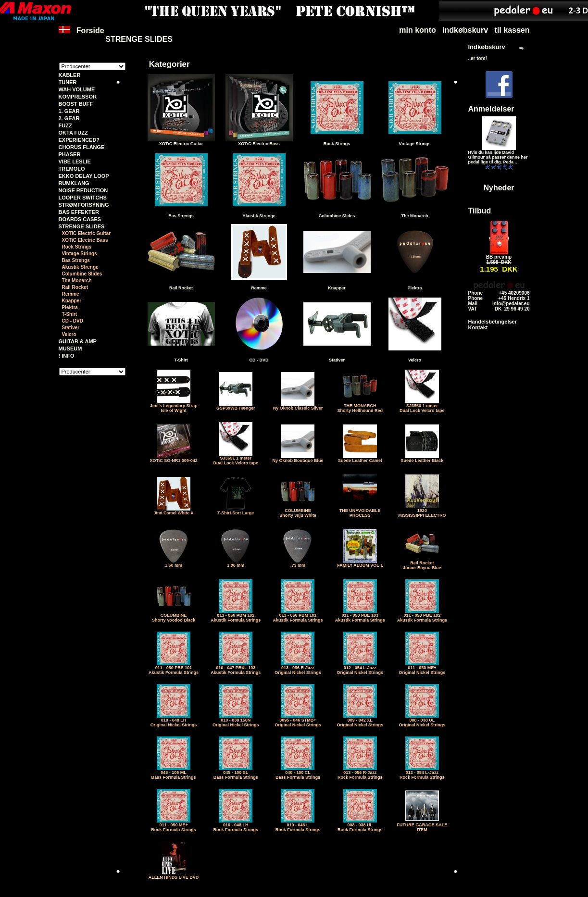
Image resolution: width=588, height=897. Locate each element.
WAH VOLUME (77, 89)
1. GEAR (69, 111)
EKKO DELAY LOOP (84, 176)
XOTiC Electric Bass (85, 240)
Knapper (72, 301)
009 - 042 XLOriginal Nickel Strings (360, 721)
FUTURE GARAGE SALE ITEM (422, 825)
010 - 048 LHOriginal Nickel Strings (174, 721)
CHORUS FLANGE (82, 147)
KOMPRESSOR (78, 97)
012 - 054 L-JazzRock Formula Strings (422, 773)
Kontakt (478, 327)
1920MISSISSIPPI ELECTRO (422, 511)
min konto (417, 30)
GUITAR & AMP (78, 341)
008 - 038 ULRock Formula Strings (360, 825)
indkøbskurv (465, 30)
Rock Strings (77, 247)
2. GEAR (69, 118)
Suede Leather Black (422, 459)
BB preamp (499, 257)
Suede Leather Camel (360, 459)
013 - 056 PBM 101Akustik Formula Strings (298, 616)
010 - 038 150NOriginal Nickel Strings (236, 721)
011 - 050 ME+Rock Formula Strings (174, 825)
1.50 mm (174, 563)
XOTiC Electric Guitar (87, 233)
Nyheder (499, 188)
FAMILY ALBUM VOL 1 (360, 563)
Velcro (69, 334)
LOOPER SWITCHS (83, 198)
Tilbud (480, 211)
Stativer (71, 328)
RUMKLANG (74, 183)
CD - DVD (73, 321)
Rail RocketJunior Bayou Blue (422, 563)
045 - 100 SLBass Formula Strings (236, 773)
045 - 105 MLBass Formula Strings (174, 773)
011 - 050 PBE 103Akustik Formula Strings (360, 616)
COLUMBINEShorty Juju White (298, 511)
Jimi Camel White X (174, 511)
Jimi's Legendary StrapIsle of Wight (174, 406)
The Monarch (77, 280)
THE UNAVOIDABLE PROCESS (360, 511)
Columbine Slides (82, 274)
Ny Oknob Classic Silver (298, 406)
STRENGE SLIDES (139, 39)
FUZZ (65, 125)
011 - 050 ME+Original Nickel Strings (422, 668)
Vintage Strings (80, 254)
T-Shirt (70, 314)
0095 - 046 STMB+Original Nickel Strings (298, 721)
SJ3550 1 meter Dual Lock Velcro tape (422, 406)
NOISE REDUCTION (83, 190)
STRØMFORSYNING (84, 205)
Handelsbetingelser (493, 322)
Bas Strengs (76, 260)
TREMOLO (72, 169)
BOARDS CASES (80, 219)
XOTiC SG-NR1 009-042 (173, 459)
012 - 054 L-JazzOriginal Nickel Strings (360, 668)
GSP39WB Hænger (236, 406)
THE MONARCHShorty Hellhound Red (360, 406)
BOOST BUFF (76, 104)
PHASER (70, 154)
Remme (71, 294)
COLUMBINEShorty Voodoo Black (174, 616)
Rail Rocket (75, 287)
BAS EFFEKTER (79, 212)
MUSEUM (70, 349)
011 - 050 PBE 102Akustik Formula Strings (422, 616)
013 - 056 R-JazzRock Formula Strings (360, 773)
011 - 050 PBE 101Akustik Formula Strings (174, 668)
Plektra (70, 307)
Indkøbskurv (487, 47)
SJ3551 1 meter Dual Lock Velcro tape (236, 459)
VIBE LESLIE (75, 162)
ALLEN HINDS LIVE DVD (174, 875)
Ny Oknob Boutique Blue (298, 459)
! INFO (67, 356)
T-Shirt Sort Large (236, 511)
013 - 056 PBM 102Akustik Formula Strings (236, 616)
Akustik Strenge (80, 267)
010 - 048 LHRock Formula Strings (236, 825)
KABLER (70, 75)
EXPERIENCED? (79, 140)
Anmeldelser (491, 109)
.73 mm (298, 563)
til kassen (512, 30)
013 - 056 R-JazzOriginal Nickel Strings (298, 668)
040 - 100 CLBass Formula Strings (298, 773)
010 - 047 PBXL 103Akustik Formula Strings (236, 668)
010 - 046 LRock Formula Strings (298, 825)
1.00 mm (236, 563)
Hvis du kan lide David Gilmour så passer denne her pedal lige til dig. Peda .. (498, 157)
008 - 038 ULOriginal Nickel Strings (422, 721)
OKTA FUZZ (73, 133)
